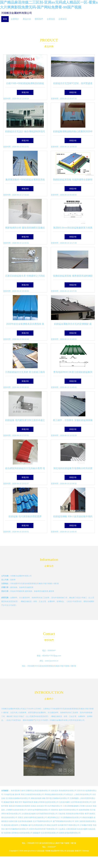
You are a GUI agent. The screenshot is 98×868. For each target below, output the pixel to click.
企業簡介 (15, 19)
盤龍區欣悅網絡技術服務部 (20, 806)
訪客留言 (63, 19)
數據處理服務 (9, 802)
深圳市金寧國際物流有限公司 (39, 810)
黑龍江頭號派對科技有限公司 (32, 794)
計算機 (82, 806)
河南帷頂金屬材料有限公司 (17, 13)
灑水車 (17, 794)
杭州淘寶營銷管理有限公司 (47, 814)
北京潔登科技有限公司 (50, 833)
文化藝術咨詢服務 (29, 814)
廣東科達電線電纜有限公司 (70, 833)
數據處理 (37, 833)
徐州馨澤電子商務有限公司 (69, 825)
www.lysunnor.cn (52, 661)
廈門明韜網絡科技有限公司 (64, 821)
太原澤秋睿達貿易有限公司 (81, 802)
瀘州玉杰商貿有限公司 (37, 825)
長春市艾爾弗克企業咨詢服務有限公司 (35, 791)
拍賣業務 (7, 833)
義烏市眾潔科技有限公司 (69, 810)
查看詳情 (25, 92)
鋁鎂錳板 (41, 851)
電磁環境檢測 (28, 802)
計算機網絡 (23, 825)
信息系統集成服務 (25, 821)
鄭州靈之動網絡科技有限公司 (58, 798)
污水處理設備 (9, 794)
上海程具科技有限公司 (83, 794)
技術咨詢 (55, 791)
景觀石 (21, 817)
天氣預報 (62, 814)
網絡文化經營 (52, 825)
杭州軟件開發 (79, 814)
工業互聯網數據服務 (71, 806)
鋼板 (44, 798)
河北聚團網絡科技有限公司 (71, 817)
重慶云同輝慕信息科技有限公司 (46, 802)
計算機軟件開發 (86, 825)
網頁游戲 (7, 825)
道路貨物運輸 (84, 810)
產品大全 (27, 19)
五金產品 (62, 829)
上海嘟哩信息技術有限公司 (16, 810)
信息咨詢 (89, 806)
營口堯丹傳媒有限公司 (53, 806)
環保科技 (55, 810)
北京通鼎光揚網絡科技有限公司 (18, 798)
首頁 (5, 19)
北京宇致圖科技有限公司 (42, 821)
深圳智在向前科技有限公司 (22, 833)
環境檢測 (69, 814)
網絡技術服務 (36, 798)
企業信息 (51, 19)
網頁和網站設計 (54, 817)
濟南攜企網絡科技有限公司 (55, 794)
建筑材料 (15, 825)
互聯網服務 (74, 798)
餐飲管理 (18, 802)
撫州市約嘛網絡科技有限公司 (17, 829)
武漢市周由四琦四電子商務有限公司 (43, 829)
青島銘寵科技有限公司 (68, 791)
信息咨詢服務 (64, 802)
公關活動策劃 (71, 829)
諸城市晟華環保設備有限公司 (35, 817)
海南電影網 (15, 791)
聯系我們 (39, 19)
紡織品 (34, 806)
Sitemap (86, 851)
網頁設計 (70, 794)
